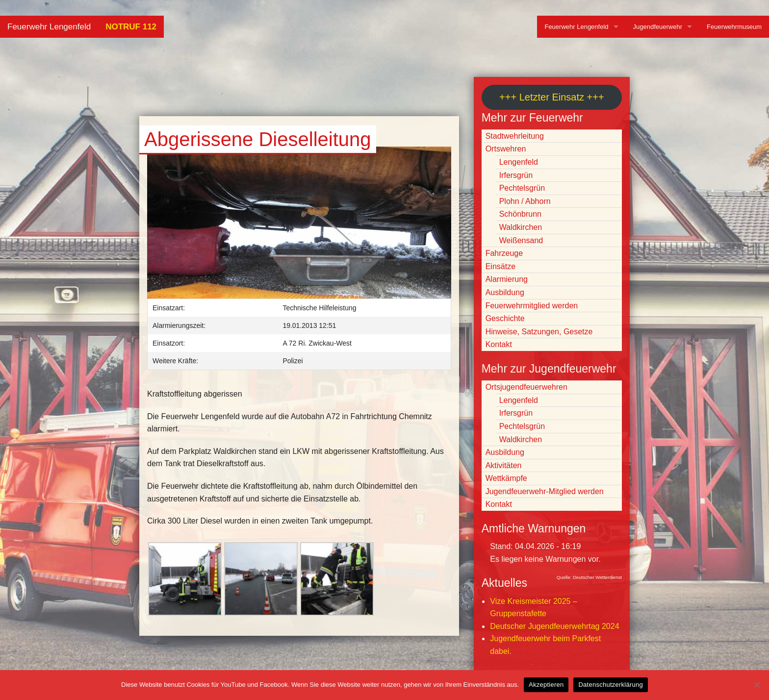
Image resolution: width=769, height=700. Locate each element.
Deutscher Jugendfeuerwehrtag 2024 (554, 626)
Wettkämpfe (506, 478)
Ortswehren (506, 149)
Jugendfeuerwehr (658, 27)
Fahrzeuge (504, 253)
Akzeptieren (546, 685)
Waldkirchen (521, 227)
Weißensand (521, 240)
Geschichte (505, 318)
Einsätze (500, 266)
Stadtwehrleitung (515, 136)
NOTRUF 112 (131, 27)
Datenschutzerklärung (610, 685)
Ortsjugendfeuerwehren (526, 387)
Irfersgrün (516, 175)
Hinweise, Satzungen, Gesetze (539, 332)
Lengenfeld (519, 162)
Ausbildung (505, 292)
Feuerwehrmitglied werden (532, 306)
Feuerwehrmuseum (734, 27)
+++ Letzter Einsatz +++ (551, 97)
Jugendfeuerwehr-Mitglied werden (545, 491)
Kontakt (499, 344)
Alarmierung (507, 279)
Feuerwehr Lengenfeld (49, 27)
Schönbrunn (520, 214)
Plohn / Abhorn (525, 201)
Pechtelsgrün (522, 188)
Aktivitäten (504, 465)
